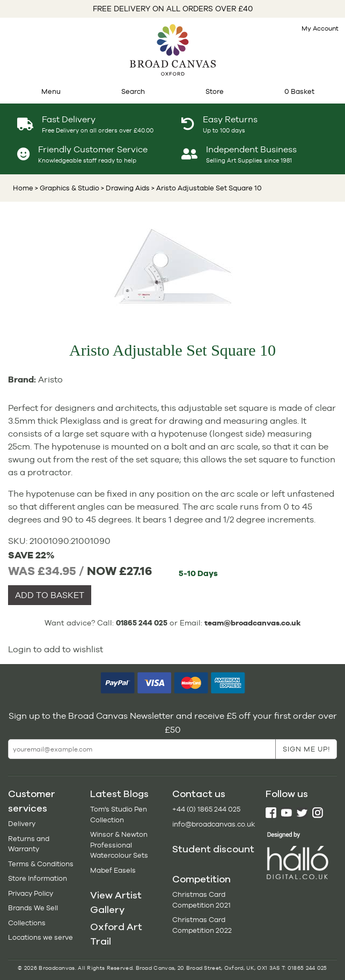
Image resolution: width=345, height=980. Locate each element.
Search (133, 91)
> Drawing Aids (124, 188)
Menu (51, 91)
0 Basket (299, 91)
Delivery (22, 824)
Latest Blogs (119, 794)
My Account (320, 28)
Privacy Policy (31, 893)
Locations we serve (41, 937)
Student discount (213, 849)
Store (215, 91)
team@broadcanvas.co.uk (253, 623)
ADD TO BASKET (50, 595)
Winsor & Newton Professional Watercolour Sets (119, 845)
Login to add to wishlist (56, 649)
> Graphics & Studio (67, 188)
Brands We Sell (33, 908)
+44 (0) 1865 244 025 (206, 809)
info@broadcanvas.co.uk (214, 824)
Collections (27, 923)
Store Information (38, 878)
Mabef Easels (113, 870)
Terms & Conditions (41, 864)
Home (23, 188)
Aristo (50, 380)
